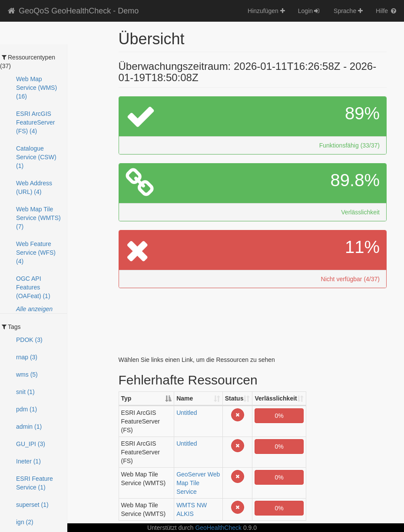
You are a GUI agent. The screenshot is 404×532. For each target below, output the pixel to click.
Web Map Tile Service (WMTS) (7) (38, 218)
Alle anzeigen (34, 309)
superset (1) (32, 505)
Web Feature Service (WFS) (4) (36, 253)
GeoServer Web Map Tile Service (198, 483)
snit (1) (25, 392)
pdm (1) (26, 409)
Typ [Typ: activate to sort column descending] (126, 398)
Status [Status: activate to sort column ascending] (234, 398)
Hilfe (387, 11)
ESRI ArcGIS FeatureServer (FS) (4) (35, 122)
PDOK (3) (29, 340)
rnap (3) (27, 357)
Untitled (187, 413)
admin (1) (29, 427)
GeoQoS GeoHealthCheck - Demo (73, 11)
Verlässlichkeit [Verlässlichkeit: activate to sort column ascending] (276, 398)
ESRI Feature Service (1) (35, 483)
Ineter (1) (28, 461)
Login (309, 11)
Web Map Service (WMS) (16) (36, 88)
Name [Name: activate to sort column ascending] (185, 398)
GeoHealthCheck (218, 528)
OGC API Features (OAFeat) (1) (33, 287)
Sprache (348, 11)
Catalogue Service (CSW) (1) (36, 157)
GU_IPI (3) (31, 444)
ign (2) (25, 522)
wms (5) (27, 374)
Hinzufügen (266, 11)
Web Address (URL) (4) (34, 187)
